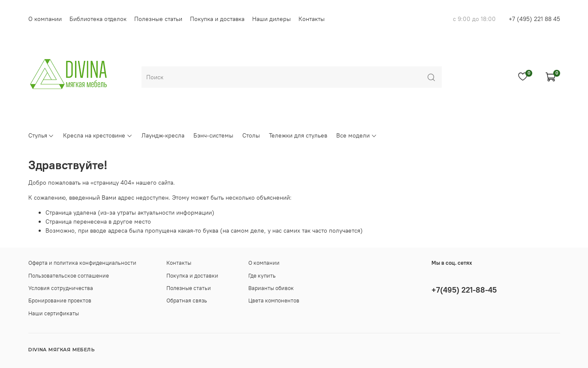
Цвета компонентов (274, 301)
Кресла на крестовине (98, 135)
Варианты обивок (271, 288)
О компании (45, 19)
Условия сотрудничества (61, 288)
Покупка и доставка (217, 19)
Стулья (41, 135)
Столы (251, 135)
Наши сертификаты (54, 313)
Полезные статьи (158, 19)
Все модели (357, 135)
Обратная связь (187, 301)
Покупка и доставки (192, 276)
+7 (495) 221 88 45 (534, 19)
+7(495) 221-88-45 (464, 290)
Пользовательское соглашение (69, 276)
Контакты (312, 19)
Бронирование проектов (60, 301)
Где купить (262, 276)
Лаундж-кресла (163, 135)
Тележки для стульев (298, 135)
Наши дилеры (271, 19)
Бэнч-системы (213, 135)
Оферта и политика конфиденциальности (82, 263)
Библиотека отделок (98, 19)
